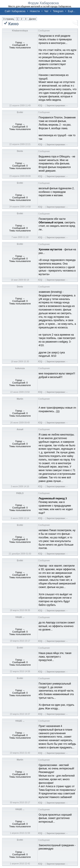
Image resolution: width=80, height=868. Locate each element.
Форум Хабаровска (43, 3)
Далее (32, 19)
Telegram (58, 11)
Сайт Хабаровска (15, 11)
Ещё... (72, 11)
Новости (35, 11)
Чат (46, 11)
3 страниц (9, 19)
